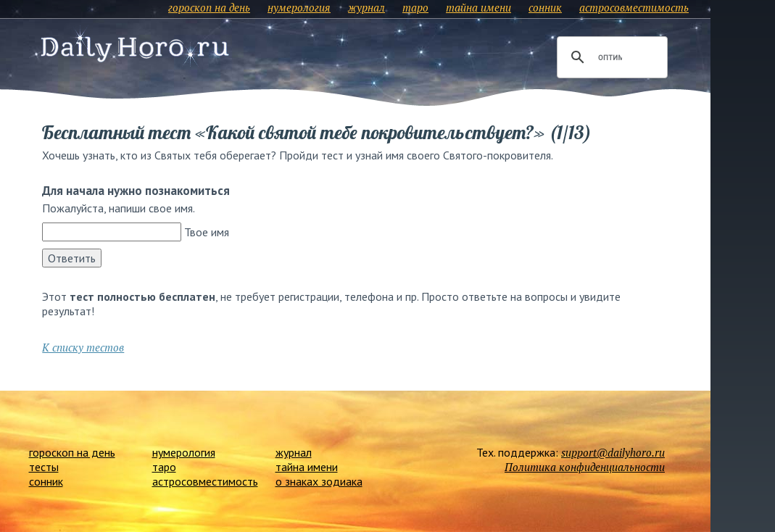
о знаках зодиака (319, 481)
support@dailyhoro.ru (613, 452)
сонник (545, 7)
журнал (366, 7)
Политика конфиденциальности (585, 467)
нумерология (299, 7)
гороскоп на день (209, 7)
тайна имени (478, 7)
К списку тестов (83, 347)
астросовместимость (634, 7)
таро (415, 7)
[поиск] (610, 57)
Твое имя (207, 232)
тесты (44, 467)
